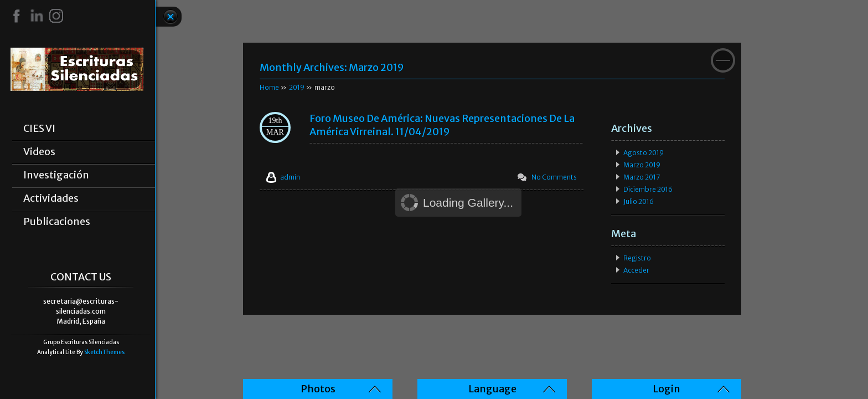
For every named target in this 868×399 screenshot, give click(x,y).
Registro (637, 258)
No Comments (554, 177)
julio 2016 (639, 201)
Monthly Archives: (332, 67)
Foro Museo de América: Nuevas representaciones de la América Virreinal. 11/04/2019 (442, 125)
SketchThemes (104, 352)
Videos (39, 152)
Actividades (51, 198)
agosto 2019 (644, 153)
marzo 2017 (642, 177)
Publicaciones (57, 222)
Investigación (56, 175)
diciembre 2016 (648, 189)
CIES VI (39, 129)
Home (269, 87)
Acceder (636, 270)
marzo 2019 (642, 165)
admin (290, 177)
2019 (297, 87)
